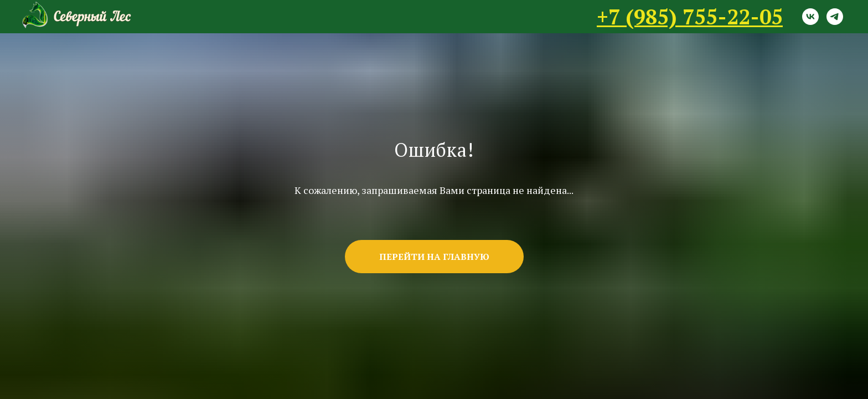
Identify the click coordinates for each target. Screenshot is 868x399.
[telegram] (835, 17)
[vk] (810, 17)
